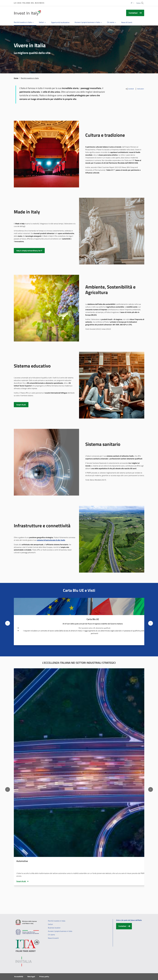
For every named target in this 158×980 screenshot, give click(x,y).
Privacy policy (44, 977)
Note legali (31, 977)
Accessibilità (19, 977)
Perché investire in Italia (57, 921)
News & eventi (53, 938)
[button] (133, 3)
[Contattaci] (124, 926)
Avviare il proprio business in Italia (60, 931)
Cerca (138, 3)
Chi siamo (51, 935)
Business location (54, 928)
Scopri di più (23, 881)
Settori (50, 924)
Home (16, 78)
